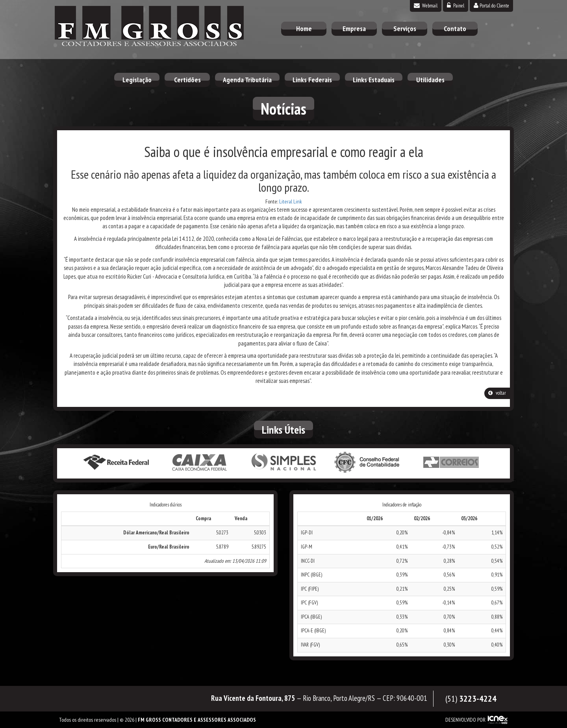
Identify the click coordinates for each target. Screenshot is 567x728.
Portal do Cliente (491, 6)
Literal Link (291, 201)
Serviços (405, 29)
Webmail (426, 6)
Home (304, 29)
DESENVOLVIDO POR (465, 720)
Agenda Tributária (247, 80)
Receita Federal (116, 463)
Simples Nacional (283, 463)
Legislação (137, 80)
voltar (497, 393)
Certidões (187, 80)
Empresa (354, 29)
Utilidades (430, 80)
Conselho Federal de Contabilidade (367, 463)
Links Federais (312, 80)
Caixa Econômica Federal (200, 463)
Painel (456, 6)
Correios (451, 463)
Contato (455, 29)
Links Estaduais (374, 80)
